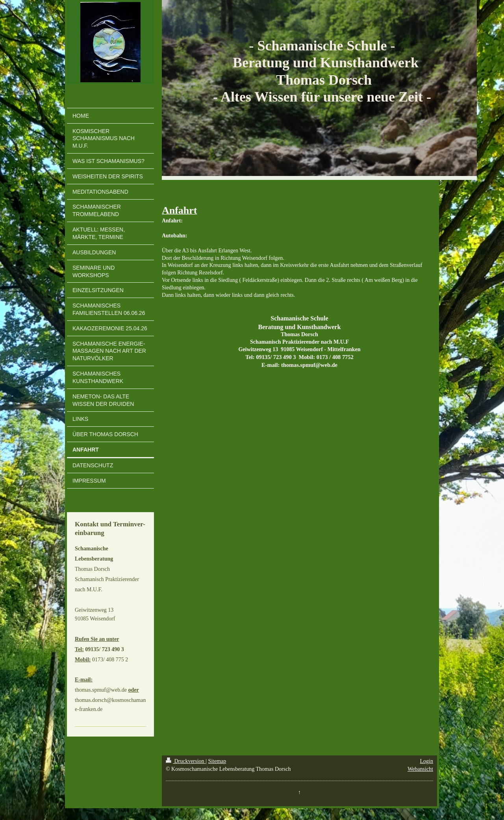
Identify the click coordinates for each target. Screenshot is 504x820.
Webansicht (420, 769)
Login (427, 761)
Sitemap (217, 761)
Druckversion (186, 761)
